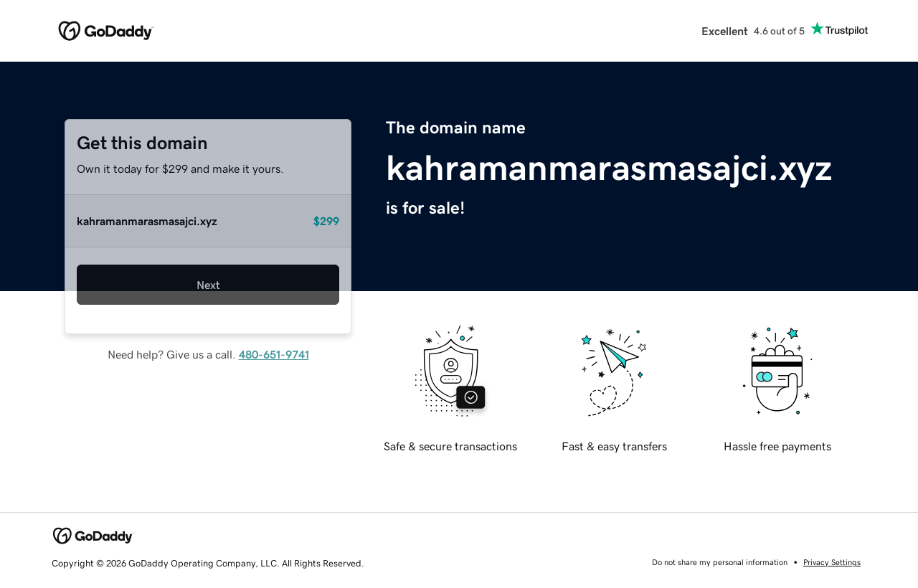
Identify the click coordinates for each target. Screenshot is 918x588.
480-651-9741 (274, 354)
